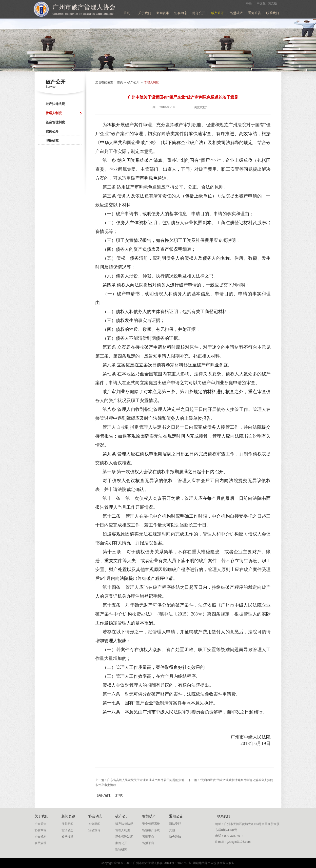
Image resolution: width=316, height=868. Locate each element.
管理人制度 (151, 82)
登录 (249, 4)
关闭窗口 (104, 795)
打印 (119, 795)
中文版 (261, 3)
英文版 (273, 3)
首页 (127, 13)
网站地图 (198, 863)
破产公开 (133, 82)
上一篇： (140, 780)
